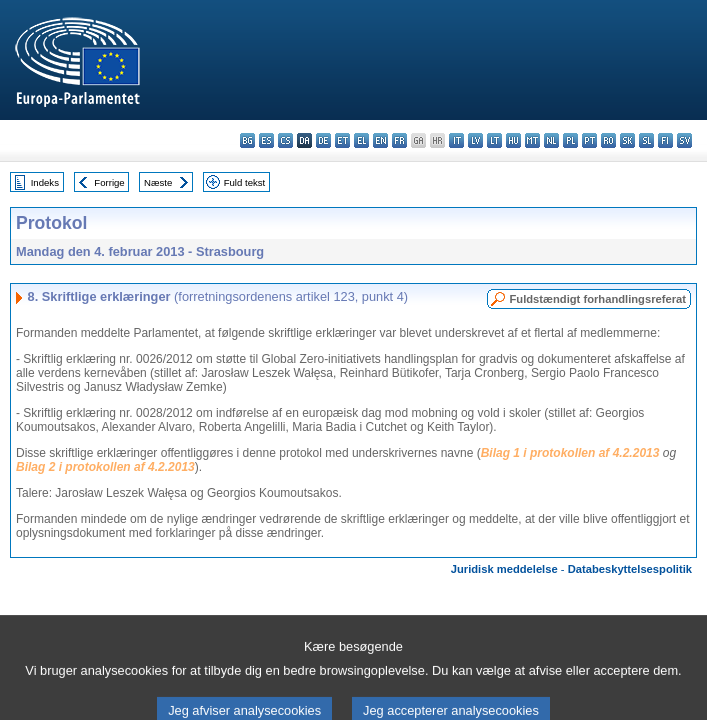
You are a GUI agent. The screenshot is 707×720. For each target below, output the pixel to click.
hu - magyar (513, 140)
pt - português (589, 140)
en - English (380, 140)
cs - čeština (285, 140)
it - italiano (456, 140)
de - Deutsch (323, 140)
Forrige (109, 182)
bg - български (247, 140)
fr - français (399, 140)
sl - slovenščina (646, 140)
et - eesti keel (342, 140)
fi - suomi (665, 140)
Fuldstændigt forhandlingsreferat (597, 299)
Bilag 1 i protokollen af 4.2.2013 (570, 453)
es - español (266, 140)
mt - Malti (532, 140)
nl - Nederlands (551, 140)
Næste (158, 182)
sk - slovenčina (627, 140)
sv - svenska (684, 140)
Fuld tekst (245, 182)
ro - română (608, 140)
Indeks (45, 182)
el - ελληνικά (361, 140)
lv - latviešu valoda (475, 140)
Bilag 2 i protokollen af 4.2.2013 (105, 467)
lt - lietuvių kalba (494, 140)
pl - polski (570, 140)
